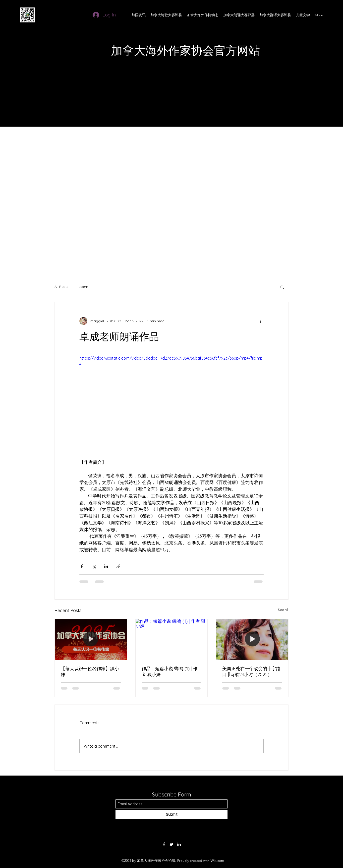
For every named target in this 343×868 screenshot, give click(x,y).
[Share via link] (118, 566)
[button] (282, 287)
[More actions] (261, 321)
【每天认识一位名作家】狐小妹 (90, 671)
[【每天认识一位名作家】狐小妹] (91, 639)
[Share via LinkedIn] (106, 566)
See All (283, 610)
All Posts (61, 287)
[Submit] (171, 814)
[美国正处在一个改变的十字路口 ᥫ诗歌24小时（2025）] (252, 639)
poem (83, 287)
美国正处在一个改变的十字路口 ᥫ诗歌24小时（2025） (251, 671)
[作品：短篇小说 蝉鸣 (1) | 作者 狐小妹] (172, 639)
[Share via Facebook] (82, 566)
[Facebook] (164, 844)
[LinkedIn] (179, 844)
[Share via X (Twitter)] (94, 566)
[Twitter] (171, 844)
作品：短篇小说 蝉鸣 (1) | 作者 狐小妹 (170, 671)
